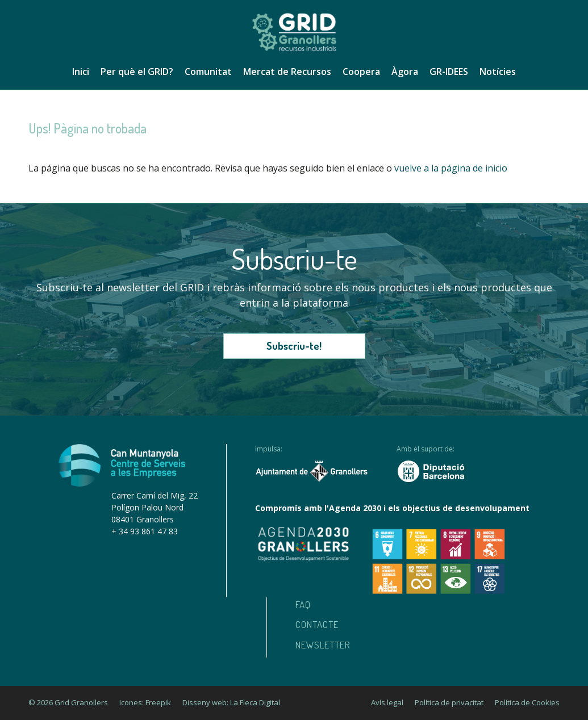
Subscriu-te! (294, 346)
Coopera (361, 72)
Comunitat (208, 72)
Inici (81, 72)
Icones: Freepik (145, 702)
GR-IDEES (449, 72)
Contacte (317, 624)
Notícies (498, 72)
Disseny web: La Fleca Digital (231, 702)
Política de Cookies (527, 702)
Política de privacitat (449, 702)
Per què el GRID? (137, 72)
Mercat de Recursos (287, 72)
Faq (303, 604)
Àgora (405, 72)
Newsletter (323, 645)
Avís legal (387, 702)
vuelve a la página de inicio (451, 168)
